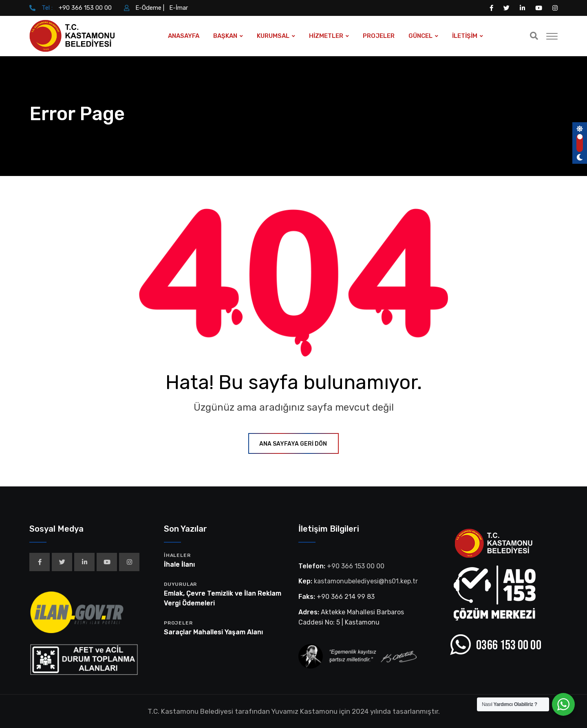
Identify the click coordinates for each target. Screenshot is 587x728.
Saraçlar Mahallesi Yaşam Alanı (213, 632)
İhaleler (177, 555)
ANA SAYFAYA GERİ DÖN (293, 444)
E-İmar (179, 8)
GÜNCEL (420, 36)
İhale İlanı (179, 564)
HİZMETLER (326, 36)
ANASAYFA (184, 36)
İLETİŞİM (465, 36)
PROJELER (379, 36)
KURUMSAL (273, 36)
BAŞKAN (225, 36)
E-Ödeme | (150, 8)
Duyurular (180, 584)
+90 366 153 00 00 (85, 8)
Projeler (178, 623)
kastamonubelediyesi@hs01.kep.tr (366, 581)
